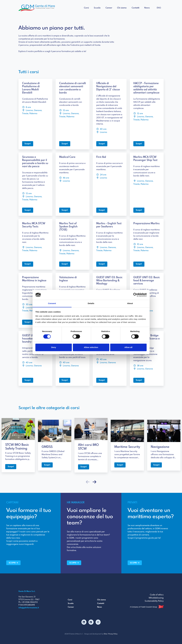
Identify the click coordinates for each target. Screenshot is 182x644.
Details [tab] (91, 303)
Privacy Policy (113, 634)
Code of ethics (157, 595)
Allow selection (91, 347)
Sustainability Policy (154, 601)
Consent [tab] (52, 303)
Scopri (28, 144)
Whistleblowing (156, 598)
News (147, 8)
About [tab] (130, 303)
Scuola (97, 8)
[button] (94, 482)
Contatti (135, 8)
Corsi (86, 8)
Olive (105, 634)
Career (109, 8)
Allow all (128, 347)
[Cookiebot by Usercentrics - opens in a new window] (135, 295)
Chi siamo (122, 8)
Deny (54, 347)
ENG (159, 8)
